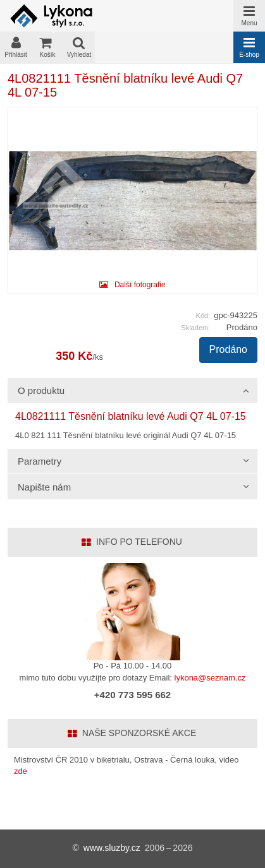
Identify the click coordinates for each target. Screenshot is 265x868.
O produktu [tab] (41, 390)
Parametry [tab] (40, 461)
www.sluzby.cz (112, 848)
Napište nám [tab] (44, 487)
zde (21, 771)
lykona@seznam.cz (210, 678)
